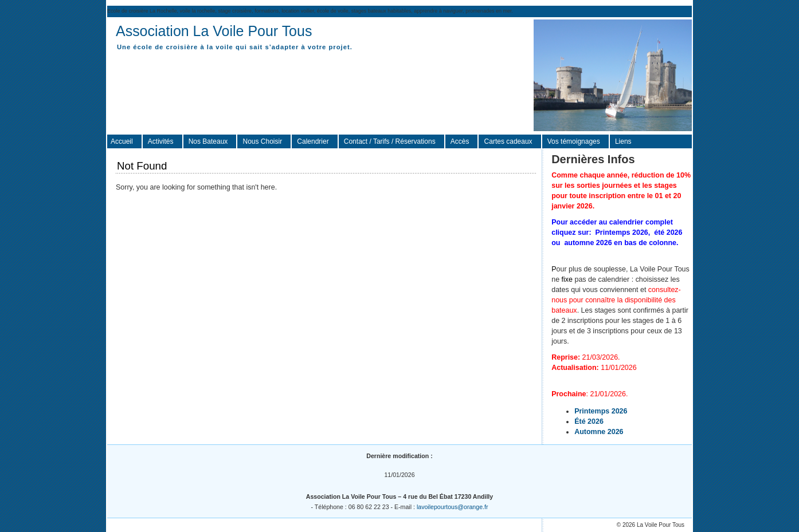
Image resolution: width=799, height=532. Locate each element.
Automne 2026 (599, 432)
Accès (460, 141)
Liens (623, 141)
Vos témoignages (574, 141)
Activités (161, 141)
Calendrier (313, 141)
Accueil (122, 141)
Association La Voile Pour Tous (214, 31)
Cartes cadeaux (508, 141)
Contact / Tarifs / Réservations (390, 141)
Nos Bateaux (208, 141)
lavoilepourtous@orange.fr (453, 507)
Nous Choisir (262, 141)
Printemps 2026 (601, 411)
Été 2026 (589, 421)
